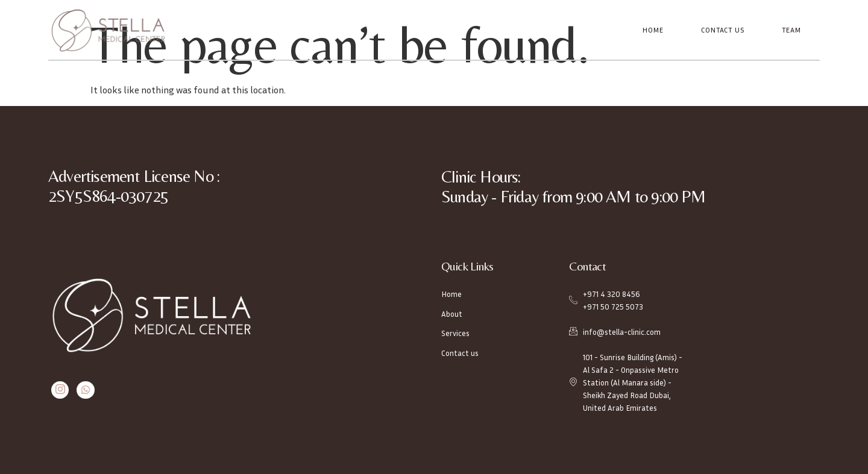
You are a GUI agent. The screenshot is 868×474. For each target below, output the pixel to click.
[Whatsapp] (83, 390)
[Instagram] (59, 390)
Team (792, 30)
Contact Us (724, 30)
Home (655, 30)
